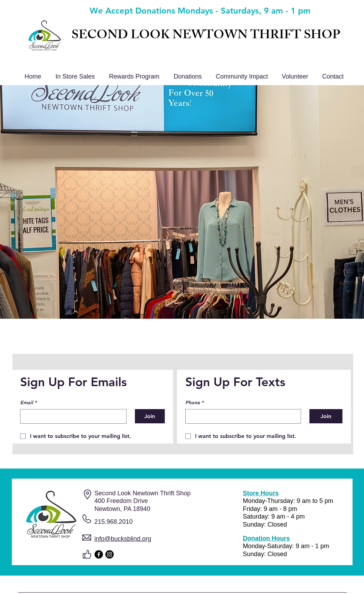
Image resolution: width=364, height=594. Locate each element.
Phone (194, 403)
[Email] (71, 416)
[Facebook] (99, 554)
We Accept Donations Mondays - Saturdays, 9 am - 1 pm (200, 11)
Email (28, 403)
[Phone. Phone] (241, 416)
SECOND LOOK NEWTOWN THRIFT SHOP (206, 36)
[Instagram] (110, 554)
